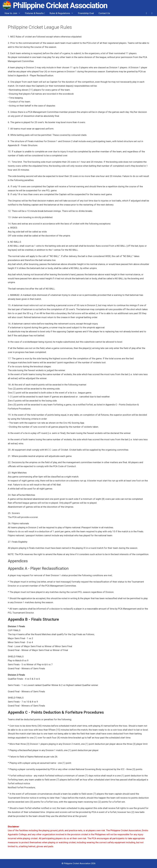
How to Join (14, 13)
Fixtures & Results (35, 13)
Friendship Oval (86, 13)
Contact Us (104, 13)
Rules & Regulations (63, 13)
